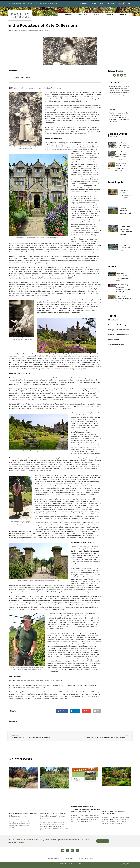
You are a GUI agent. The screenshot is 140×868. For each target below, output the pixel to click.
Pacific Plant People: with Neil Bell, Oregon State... (123, 299)
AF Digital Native (127, 864)
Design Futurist (114, 340)
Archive (16, 30)
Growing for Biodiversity (117, 325)
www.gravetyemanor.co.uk (36, 687)
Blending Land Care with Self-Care (125, 248)
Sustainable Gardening (117, 344)
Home (9, 30)
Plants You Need (114, 320)
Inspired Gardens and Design (119, 335)
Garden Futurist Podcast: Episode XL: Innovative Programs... (123, 145)
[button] (68, 15)
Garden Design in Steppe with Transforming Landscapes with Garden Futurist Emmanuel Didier (85, 809)
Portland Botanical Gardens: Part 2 (125, 211)
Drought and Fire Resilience (119, 330)
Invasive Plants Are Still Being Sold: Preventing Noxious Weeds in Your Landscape (53, 816)
